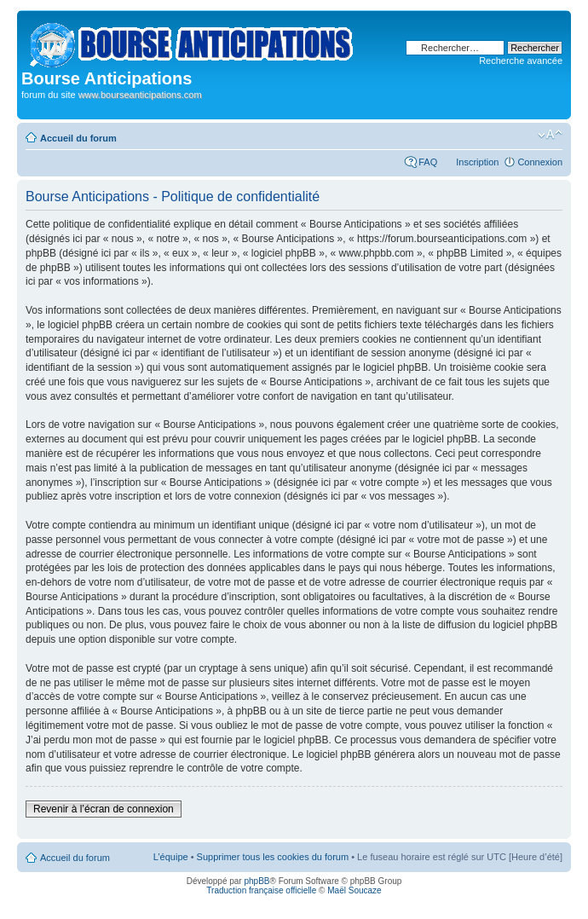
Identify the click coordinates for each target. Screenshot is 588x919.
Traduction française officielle (261, 890)
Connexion (540, 162)
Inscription (477, 162)
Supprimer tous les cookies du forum (273, 857)
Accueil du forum (78, 138)
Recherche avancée (521, 61)
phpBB (257, 881)
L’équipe (171, 857)
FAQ (428, 162)
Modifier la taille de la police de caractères (550, 135)
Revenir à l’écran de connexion (104, 809)
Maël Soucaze (354, 890)
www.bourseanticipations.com (140, 95)
